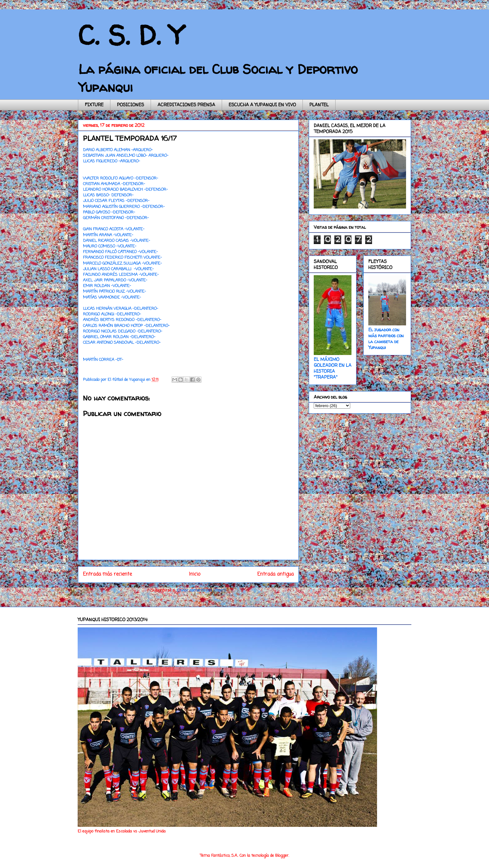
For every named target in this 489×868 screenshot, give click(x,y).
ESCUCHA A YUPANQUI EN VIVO (262, 105)
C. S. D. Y (131, 35)
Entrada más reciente (107, 574)
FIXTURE (94, 105)
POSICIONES (131, 105)
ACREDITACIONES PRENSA (186, 105)
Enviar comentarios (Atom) (201, 590)
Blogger (282, 856)
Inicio (195, 574)
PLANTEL (319, 105)
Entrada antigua (276, 574)
